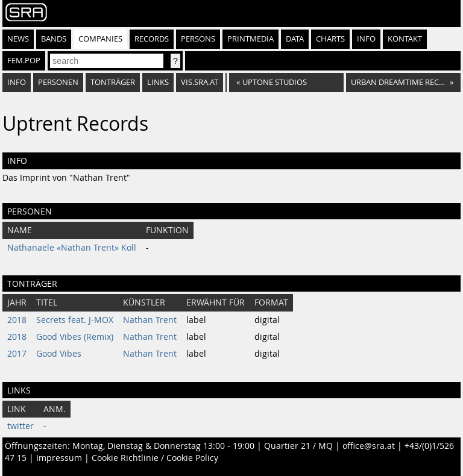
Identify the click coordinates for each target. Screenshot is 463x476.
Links (158, 82)
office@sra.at (369, 446)
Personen (58, 82)
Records (152, 39)
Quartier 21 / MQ (298, 446)
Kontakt (405, 39)
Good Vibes (59, 354)
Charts (330, 39)
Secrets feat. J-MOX (75, 320)
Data (295, 39)
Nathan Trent (150, 320)
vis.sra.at (200, 82)
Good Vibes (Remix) (75, 337)
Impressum (59, 458)
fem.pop (24, 61)
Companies (100, 39)
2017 (17, 354)
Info (366, 39)
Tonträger (113, 82)
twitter (20, 426)
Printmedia (250, 39)
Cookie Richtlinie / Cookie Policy (155, 458)
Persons (198, 39)
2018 (17, 320)
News (18, 39)
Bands (54, 39)
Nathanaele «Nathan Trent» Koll (72, 248)
